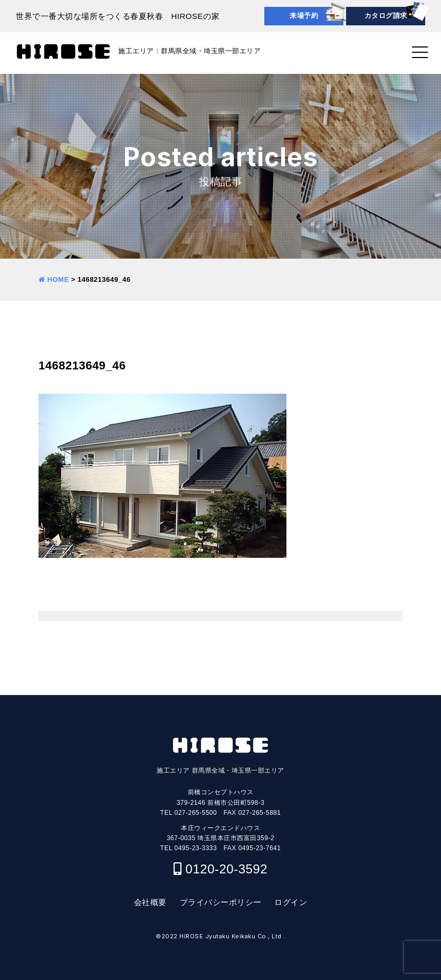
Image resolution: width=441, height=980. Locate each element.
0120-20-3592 (227, 869)
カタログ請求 (386, 16)
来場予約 (304, 16)
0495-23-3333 (195, 848)
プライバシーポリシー (221, 902)
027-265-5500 (195, 813)
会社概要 (150, 902)
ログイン (291, 902)
